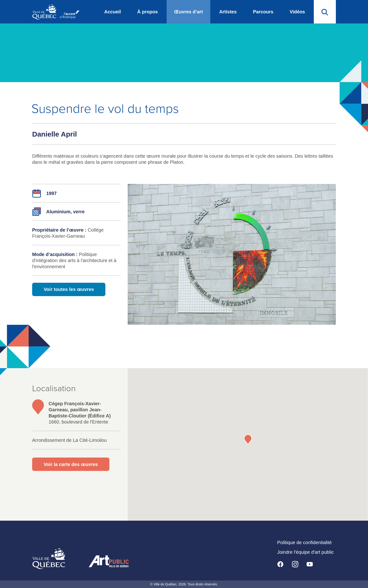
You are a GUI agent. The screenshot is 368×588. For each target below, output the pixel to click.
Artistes (228, 12)
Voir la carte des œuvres (71, 464)
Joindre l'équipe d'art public (305, 552)
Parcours (263, 12)
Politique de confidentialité (304, 542)
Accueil (113, 12)
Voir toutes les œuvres (69, 289)
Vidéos (297, 12)
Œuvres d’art (188, 12)
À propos (148, 12)
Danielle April (55, 134)
